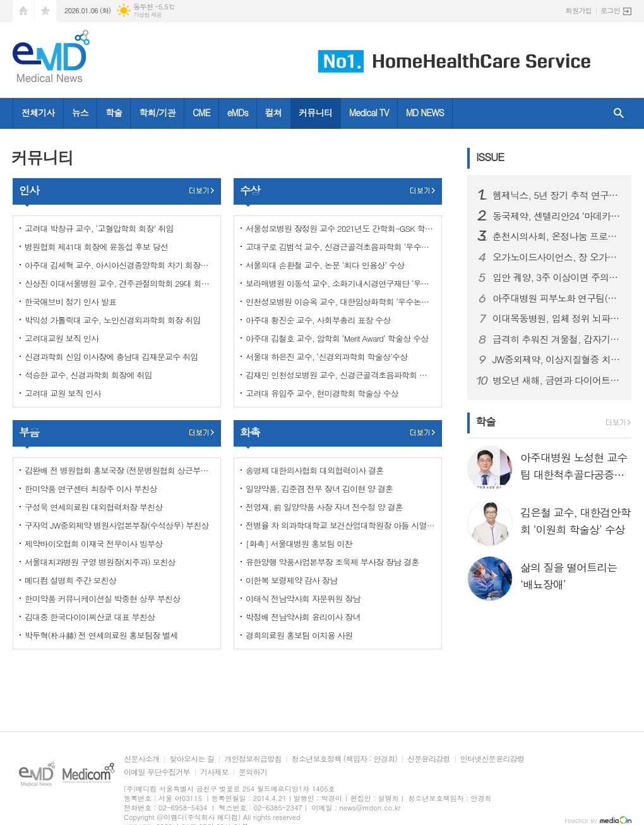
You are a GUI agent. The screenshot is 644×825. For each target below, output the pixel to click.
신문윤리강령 (429, 759)
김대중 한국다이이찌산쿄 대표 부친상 (90, 617)
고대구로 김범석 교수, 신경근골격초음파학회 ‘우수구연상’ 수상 (340, 247)
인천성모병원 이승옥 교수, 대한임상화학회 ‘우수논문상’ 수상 (340, 302)
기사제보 (214, 772)
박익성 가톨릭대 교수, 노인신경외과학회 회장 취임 (113, 320)
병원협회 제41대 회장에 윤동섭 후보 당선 (96, 247)
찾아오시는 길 (192, 759)
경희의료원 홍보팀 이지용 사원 (299, 635)
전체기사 (38, 112)
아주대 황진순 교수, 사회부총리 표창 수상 (318, 320)
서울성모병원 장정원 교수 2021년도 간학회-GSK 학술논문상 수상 (340, 228)
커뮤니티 (315, 112)
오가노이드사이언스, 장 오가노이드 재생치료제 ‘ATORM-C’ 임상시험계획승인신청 (557, 257)
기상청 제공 (147, 15)
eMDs (238, 112)
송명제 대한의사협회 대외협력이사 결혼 (314, 470)
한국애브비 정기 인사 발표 (70, 302)
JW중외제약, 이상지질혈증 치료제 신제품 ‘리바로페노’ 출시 (557, 359)
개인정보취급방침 (253, 759)
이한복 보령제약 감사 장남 (291, 580)
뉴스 (80, 112)
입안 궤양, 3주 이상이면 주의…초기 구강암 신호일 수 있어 (557, 277)
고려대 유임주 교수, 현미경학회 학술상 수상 (322, 393)
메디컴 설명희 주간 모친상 (70, 580)
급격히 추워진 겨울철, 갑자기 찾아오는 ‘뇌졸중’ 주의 (557, 339)
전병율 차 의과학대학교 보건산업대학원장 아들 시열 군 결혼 (340, 525)
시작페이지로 (23, 11)
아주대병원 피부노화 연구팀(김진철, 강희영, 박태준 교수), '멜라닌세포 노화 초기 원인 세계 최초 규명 (557, 298)
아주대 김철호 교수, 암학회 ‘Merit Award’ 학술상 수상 (337, 338)
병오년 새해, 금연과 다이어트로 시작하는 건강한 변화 (557, 380)
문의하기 (253, 772)
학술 (114, 112)
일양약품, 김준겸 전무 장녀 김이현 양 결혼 (319, 489)
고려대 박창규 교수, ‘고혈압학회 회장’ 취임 (99, 228)
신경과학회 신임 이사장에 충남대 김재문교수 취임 (111, 357)
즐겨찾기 (45, 11)
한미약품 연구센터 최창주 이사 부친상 (91, 489)
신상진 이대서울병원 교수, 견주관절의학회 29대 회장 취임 (119, 283)
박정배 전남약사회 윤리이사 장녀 (303, 617)
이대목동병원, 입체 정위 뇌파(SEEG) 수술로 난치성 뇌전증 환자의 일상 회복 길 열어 (557, 318)
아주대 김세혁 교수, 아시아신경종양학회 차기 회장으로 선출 (119, 265)
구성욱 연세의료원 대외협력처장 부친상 (93, 507)
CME (201, 112)
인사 (29, 190)
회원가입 (579, 10)
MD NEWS (425, 112)
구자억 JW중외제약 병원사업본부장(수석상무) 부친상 (117, 525)
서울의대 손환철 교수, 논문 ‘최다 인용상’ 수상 (325, 265)
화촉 (250, 432)
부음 (29, 432)
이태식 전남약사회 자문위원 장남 (303, 599)
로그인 (610, 10)
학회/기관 (157, 112)
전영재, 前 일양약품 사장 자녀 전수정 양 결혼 (324, 507)
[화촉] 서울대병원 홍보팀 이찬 (299, 544)
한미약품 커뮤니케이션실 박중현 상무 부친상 (102, 599)
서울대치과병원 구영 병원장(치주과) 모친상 (100, 562)
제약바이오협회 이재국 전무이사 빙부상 (93, 544)
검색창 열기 (619, 113)
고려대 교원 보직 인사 (63, 393)
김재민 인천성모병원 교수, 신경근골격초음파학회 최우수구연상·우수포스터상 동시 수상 (340, 375)
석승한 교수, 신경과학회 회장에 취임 (88, 375)
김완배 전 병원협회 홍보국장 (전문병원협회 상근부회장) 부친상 (119, 470)
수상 (250, 190)
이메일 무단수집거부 (157, 772)
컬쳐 (273, 112)
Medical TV (369, 112)
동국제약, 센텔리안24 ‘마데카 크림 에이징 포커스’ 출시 (557, 216)
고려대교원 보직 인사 (62, 338)
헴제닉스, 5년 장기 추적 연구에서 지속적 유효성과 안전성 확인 (557, 195)
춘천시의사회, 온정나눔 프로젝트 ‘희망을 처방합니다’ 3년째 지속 (557, 236)
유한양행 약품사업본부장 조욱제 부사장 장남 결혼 (332, 562)
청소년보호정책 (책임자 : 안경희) (344, 759)
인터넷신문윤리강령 (492, 759)
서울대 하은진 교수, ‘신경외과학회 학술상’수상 (327, 357)
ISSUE (490, 157)
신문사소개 (141, 759)
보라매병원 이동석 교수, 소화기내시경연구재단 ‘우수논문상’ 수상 (340, 283)
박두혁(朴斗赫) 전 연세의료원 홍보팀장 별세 (101, 635)
